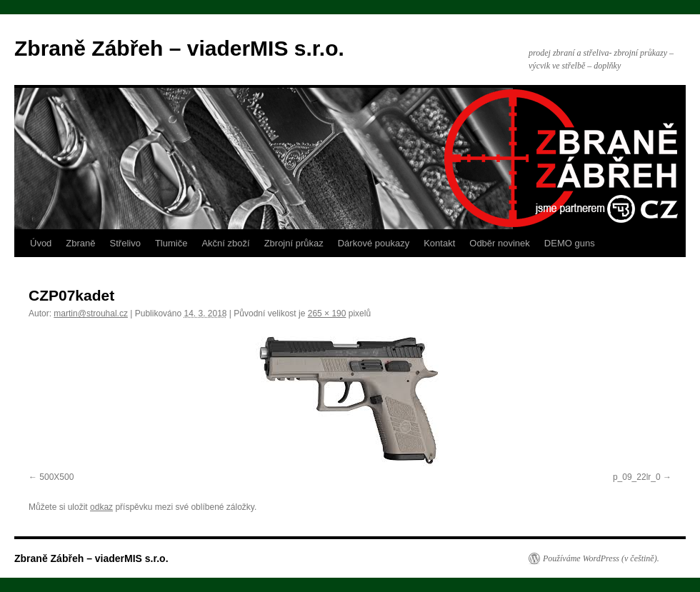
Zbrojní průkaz (294, 243)
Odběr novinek (500, 243)
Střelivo (125, 243)
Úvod (41, 243)
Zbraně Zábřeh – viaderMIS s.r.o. (179, 48)
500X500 (56, 477)
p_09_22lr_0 (637, 477)
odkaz (101, 507)
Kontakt (439, 243)
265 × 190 (327, 313)
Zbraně (80, 243)
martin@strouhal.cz (91, 313)
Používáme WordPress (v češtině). (601, 558)
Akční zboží (225, 243)
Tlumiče (171, 243)
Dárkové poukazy (374, 243)
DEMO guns (570, 243)
